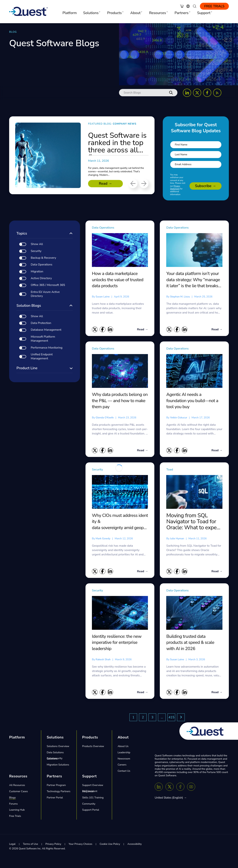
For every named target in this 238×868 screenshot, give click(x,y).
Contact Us (124, 772)
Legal (12, 845)
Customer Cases (18, 792)
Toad (170, 470)
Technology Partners (58, 792)
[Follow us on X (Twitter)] (197, 93)
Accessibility (135, 845)
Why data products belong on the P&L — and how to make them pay (120, 401)
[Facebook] (180, 788)
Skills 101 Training (93, 798)
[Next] (144, 184)
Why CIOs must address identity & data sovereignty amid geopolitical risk (120, 522)
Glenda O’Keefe (105, 418)
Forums (13, 805)
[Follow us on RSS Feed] (217, 93)
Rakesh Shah (103, 660)
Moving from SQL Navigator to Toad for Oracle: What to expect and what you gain (194, 522)
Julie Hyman (177, 539)
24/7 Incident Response (90, 792)
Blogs (12, 798)
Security (99, 470)
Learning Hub (17, 811)
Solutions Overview (58, 747)
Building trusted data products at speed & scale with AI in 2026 (190, 643)
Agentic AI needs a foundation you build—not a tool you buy (192, 401)
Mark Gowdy (103, 539)
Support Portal (91, 811)
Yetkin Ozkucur (179, 418)
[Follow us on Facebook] (207, 93)
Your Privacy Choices (80, 845)
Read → (105, 184)
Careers (122, 766)
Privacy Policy (53, 845)
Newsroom (124, 760)
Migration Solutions (58, 766)
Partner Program (56, 786)
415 (171, 718)
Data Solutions (55, 753)
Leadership (124, 753)
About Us (123, 747)
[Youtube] (191, 788)
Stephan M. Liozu (180, 297)
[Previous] (133, 184)
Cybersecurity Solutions (55, 760)
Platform (70, 13)
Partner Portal (55, 798)
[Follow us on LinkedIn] (187, 93)
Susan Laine (103, 297)
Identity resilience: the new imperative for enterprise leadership (117, 643)
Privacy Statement (175, 187)
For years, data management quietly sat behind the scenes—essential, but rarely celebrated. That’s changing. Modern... (114, 171)
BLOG (13, 32)
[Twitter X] (170, 788)
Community (89, 805)
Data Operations (105, 227)
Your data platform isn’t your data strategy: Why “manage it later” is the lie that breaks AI (193, 280)
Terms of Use (30, 845)
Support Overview (93, 786)
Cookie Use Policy (110, 845)
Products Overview (93, 747)
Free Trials (214, 6)
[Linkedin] (159, 788)
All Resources (17, 786)
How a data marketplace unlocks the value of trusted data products (118, 280)
